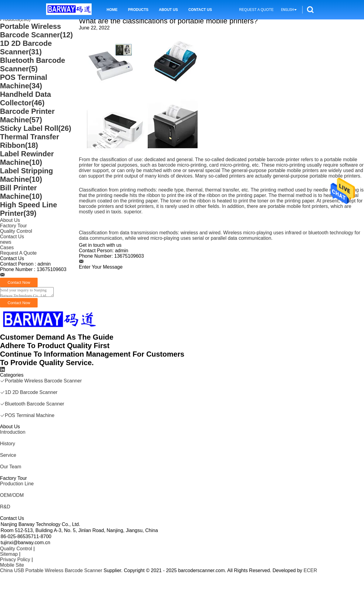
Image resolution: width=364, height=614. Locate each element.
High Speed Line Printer (29, 209)
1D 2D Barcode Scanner (26, 47)
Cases (7, 248)
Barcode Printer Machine (27, 115)
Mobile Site (12, 565)
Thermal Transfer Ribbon (30, 141)
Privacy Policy (15, 560)
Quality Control (16, 231)
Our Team (11, 467)
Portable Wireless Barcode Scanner (36, 31)
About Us (169, 10)
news (6, 242)
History (8, 444)
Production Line (17, 484)
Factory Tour (13, 226)
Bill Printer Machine (21, 192)
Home (112, 10)
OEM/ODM (12, 495)
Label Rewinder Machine (27, 158)
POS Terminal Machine (24, 81)
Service (8, 455)
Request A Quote (256, 10)
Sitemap (9, 554)
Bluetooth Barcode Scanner (33, 64)
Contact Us (200, 10)
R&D (5, 507)
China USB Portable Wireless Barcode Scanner (51, 570)
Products (138, 10)
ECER (310, 570)
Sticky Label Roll (36, 128)
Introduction (13, 432)
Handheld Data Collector (25, 98)
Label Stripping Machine (27, 175)
